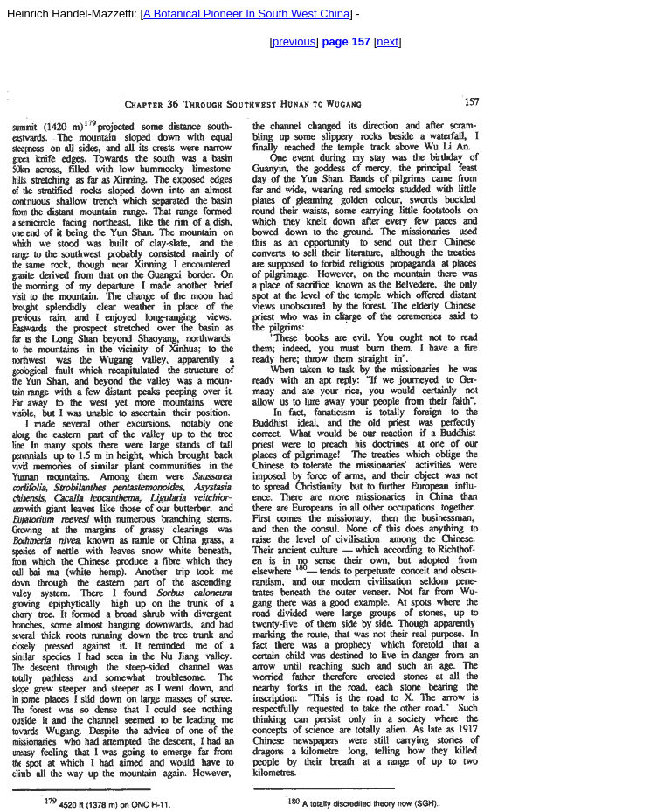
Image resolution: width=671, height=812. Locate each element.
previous (294, 42)
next (387, 42)
